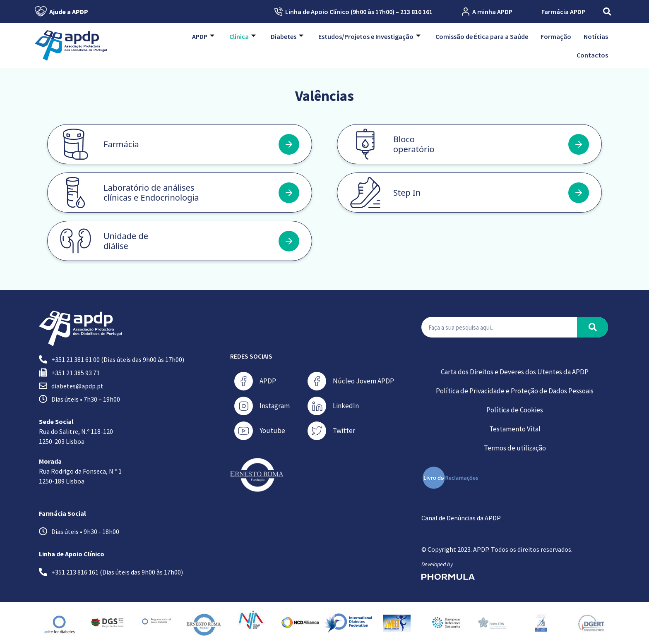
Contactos (592, 55)
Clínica (243, 36)
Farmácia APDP (563, 12)
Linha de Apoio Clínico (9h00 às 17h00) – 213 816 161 (353, 12)
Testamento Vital (515, 429)
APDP (203, 36)
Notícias (596, 36)
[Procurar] (593, 327)
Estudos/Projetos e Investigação (369, 36)
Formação (556, 36)
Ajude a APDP (61, 11)
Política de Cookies (515, 410)
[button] (607, 11)
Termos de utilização (515, 448)
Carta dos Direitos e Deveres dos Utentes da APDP (515, 372)
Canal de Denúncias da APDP (461, 518)
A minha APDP (487, 12)
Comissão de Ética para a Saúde (482, 36)
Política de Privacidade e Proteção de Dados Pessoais (515, 391)
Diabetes (287, 36)
